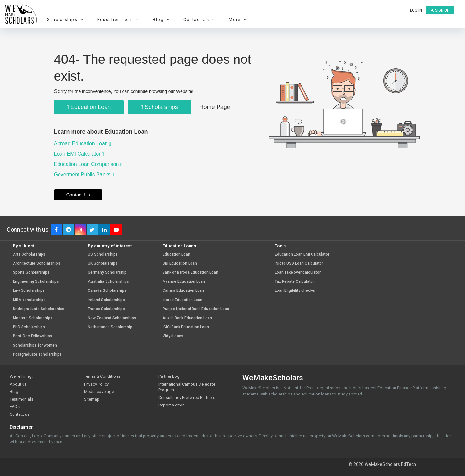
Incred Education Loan (182, 300)
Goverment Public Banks (84, 174)
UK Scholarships (103, 264)
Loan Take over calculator (298, 273)
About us (18, 384)
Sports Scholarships (31, 273)
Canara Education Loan (183, 291)
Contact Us (200, 19)
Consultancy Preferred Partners (187, 398)
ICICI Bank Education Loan (186, 327)
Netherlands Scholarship (110, 327)
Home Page (215, 107)
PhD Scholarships (29, 327)
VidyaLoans (173, 336)
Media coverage (99, 391)
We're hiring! (21, 376)
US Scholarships (103, 255)
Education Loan (119, 19)
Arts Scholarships (29, 255)
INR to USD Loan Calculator (299, 264)
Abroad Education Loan (83, 143)
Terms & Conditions (102, 376)
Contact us (20, 414)
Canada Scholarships (107, 291)
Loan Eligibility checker (295, 291)
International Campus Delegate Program (187, 387)
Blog (162, 19)
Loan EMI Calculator (79, 154)
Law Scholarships (29, 291)
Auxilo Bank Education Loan (187, 318)
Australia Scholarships (108, 282)
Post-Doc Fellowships (33, 336)
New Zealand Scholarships (112, 318)
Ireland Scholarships (106, 300)
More (238, 19)
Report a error (171, 405)
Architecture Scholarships (37, 264)
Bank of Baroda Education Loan (190, 273)
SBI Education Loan (180, 264)
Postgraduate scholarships (37, 354)
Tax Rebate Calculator (294, 282)
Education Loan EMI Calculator (302, 255)
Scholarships (66, 19)
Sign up (440, 10)
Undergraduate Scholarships (39, 309)
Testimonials (21, 399)
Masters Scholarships (33, 318)
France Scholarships (106, 309)
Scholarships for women (35, 345)
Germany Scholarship (107, 273)
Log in (416, 10)
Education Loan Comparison (88, 164)
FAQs (15, 407)
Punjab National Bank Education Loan (196, 309)
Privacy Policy (96, 384)
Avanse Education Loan (184, 282)
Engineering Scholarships (36, 282)
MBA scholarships (29, 300)
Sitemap (92, 399)
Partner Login (171, 376)
